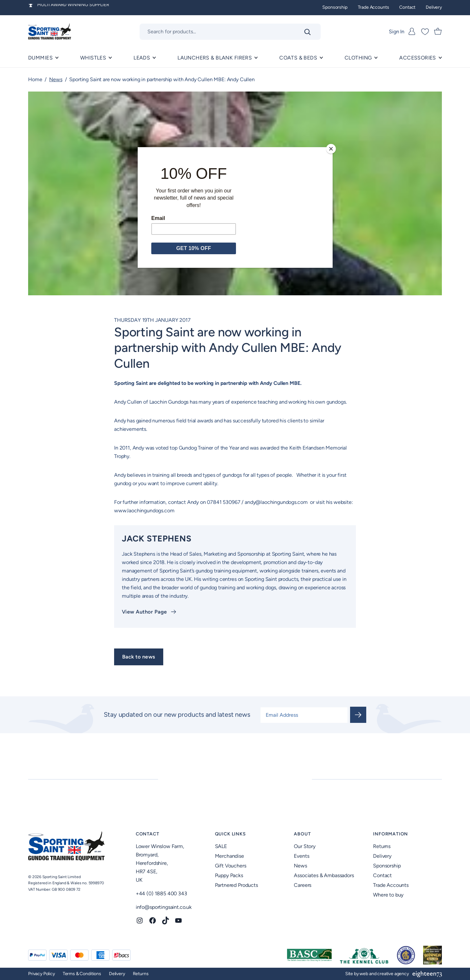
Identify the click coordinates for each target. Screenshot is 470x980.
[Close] (331, 149)
